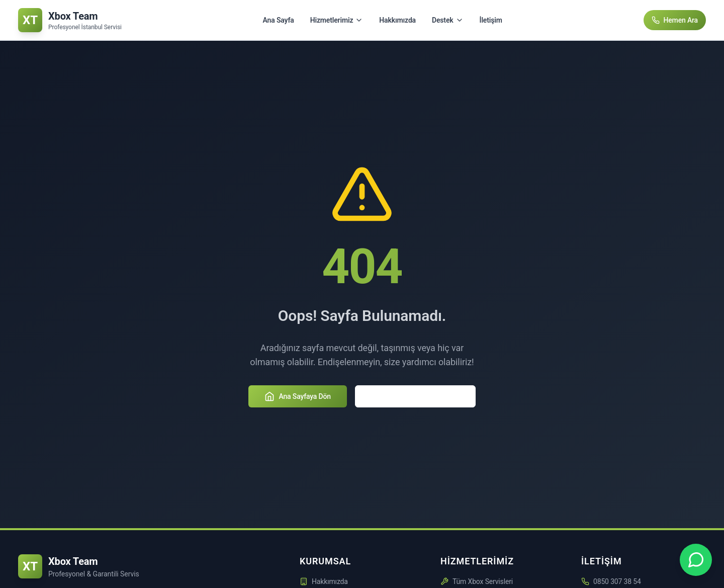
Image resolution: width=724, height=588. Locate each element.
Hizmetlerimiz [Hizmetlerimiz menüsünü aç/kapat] (337, 20)
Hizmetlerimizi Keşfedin (415, 396)
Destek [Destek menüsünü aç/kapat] (448, 20)
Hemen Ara (675, 20)
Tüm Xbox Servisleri (477, 581)
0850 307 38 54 (617, 581)
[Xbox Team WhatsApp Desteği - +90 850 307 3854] (696, 560)
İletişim (491, 20)
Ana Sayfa (279, 20)
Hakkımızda (397, 20)
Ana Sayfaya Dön (298, 396)
